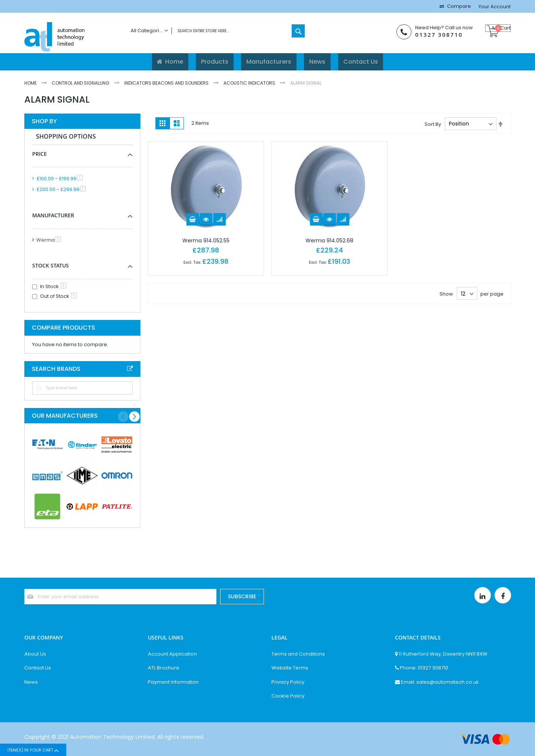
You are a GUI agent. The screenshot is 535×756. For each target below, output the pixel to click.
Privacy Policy (288, 682)
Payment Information (173, 682)
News (31, 682)
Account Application (172, 654)
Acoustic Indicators (250, 83)
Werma (50, 240)
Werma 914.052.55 (206, 241)
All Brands (130, 369)
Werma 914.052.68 (329, 241)
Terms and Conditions (298, 654)
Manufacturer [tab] (53, 215)
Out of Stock (58, 296)
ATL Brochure (164, 668)
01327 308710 (428, 35)
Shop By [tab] (44, 121)
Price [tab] (39, 154)
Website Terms (290, 668)
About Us (35, 654)
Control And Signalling (81, 83)
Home (31, 83)
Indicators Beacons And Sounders (167, 83)
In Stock (53, 286)
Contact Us (38, 668)
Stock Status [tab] (51, 265)
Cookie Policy (288, 696)
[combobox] (216, 31)
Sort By (433, 124)
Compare (458, 6)
